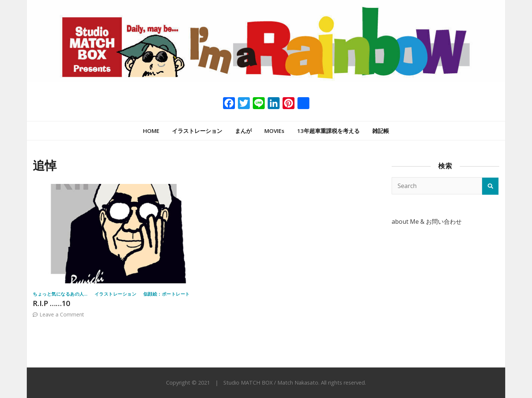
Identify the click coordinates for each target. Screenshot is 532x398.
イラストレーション (197, 131)
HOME (151, 131)
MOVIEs (274, 131)
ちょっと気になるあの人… (60, 294)
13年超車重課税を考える (328, 131)
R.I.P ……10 (51, 303)
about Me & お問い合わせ (427, 222)
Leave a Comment (62, 314)
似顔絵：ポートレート (167, 294)
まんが (243, 131)
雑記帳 (381, 131)
